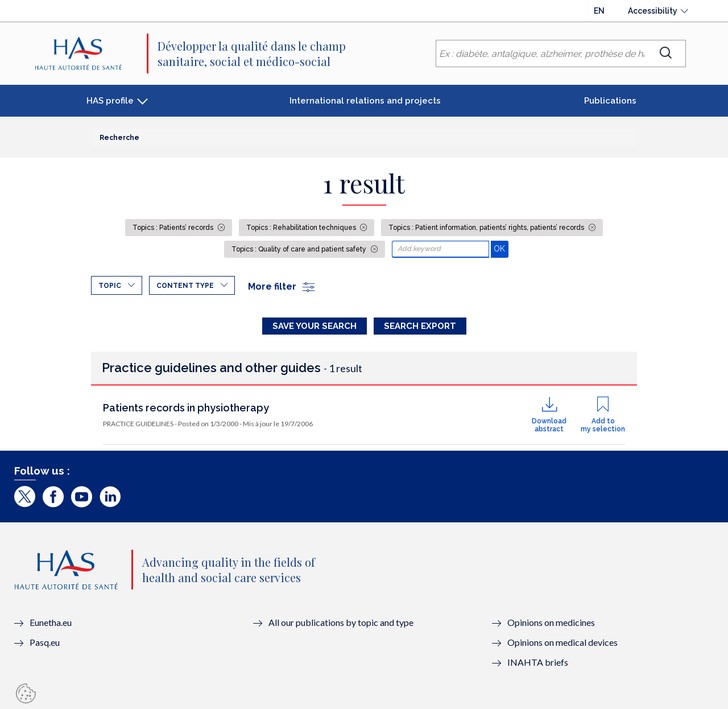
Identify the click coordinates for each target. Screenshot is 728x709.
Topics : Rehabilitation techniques (302, 228)
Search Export (420, 326)
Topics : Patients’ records (174, 228)
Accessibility (653, 11)
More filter (282, 287)
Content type (185, 286)
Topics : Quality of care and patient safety (300, 249)
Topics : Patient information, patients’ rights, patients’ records (487, 228)
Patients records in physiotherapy (186, 408)
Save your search (315, 326)
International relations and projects (365, 101)
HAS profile (110, 101)
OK (501, 248)
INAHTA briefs (538, 662)
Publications (610, 101)
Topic (110, 286)
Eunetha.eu (51, 622)
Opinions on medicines (551, 622)
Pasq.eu (45, 642)
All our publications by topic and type (341, 622)
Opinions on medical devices (562, 642)
